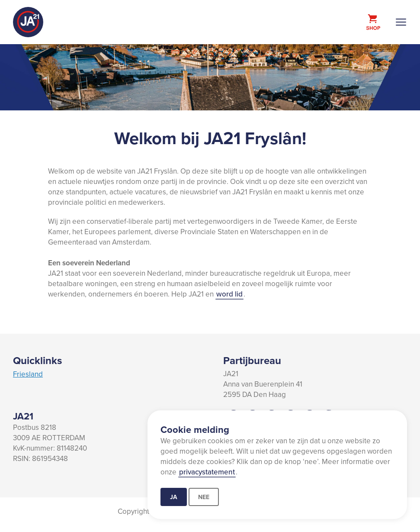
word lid (229, 294)
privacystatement (207, 472)
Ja (174, 497)
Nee (204, 497)
